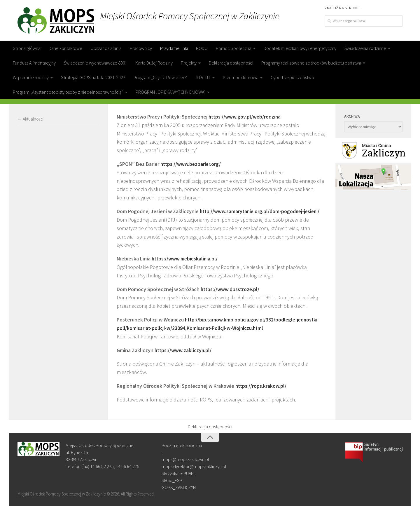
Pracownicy (141, 48)
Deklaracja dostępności (231, 63)
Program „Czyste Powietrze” (161, 77)
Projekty (189, 63)
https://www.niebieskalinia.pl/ (186, 259)
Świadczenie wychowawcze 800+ (96, 63)
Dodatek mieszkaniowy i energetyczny (300, 48)
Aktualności (33, 119)
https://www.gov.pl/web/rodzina (245, 117)
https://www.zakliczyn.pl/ (184, 350)
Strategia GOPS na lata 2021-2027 (93, 77)
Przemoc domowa (241, 77)
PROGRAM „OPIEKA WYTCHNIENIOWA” (171, 92)
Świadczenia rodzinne (365, 48)
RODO (202, 48)
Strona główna (27, 48)
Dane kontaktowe (65, 48)
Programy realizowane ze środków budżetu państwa (311, 63)
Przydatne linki (174, 48)
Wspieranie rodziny (31, 77)
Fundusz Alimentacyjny (34, 63)
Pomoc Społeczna (234, 48)
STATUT (203, 77)
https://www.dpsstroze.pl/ (231, 289)
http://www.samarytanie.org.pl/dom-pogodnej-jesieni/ (261, 211)
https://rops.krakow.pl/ (261, 386)
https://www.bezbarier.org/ (191, 164)
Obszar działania (106, 48)
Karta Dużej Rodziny (154, 63)
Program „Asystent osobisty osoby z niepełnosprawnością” (68, 92)
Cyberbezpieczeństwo (292, 77)
